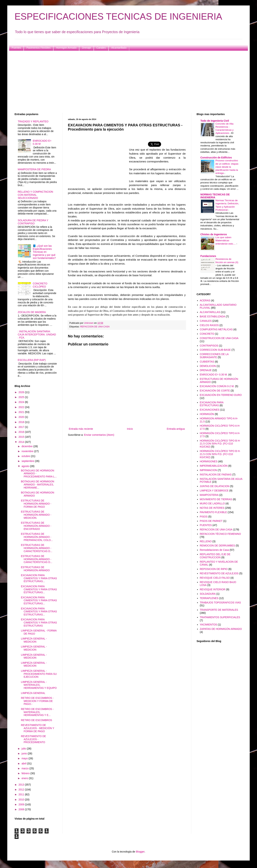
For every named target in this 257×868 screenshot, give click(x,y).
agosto (26, 466)
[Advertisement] (124, 82)
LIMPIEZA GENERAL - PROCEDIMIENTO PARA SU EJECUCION (39, 674)
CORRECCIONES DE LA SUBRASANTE (214, 356)
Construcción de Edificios (216, 158)
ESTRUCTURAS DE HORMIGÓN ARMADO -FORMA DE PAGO (36, 504)
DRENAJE (206, 370)
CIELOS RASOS (209, 325)
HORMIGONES (209, 461)
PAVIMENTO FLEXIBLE (213, 512)
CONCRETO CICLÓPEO (40, 285)
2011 (22, 794)
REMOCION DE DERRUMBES (218, 546)
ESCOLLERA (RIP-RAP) (32, 360)
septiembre (28, 461)
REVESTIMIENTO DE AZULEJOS (219, 573)
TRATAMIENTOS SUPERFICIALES (220, 617)
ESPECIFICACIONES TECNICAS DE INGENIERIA (118, 17)
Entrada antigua (176, 429)
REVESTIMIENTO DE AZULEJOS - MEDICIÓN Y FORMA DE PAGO (38, 728)
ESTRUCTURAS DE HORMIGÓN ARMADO (35, 569)
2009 (22, 804)
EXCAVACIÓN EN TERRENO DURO (221, 395)
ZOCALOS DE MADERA (32, 312)
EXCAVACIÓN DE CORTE (215, 391)
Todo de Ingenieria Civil (215, 121)
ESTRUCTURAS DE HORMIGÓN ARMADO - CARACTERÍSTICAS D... (37, 548)
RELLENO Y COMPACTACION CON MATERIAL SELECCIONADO (35, 195)
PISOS (204, 517)
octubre (26, 456)
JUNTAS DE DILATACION (215, 486)
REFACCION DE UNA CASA (95, 327)
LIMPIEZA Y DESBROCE (214, 491)
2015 (22, 437)
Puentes (16, 48)
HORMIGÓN (207, 414)
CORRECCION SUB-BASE (215, 350)
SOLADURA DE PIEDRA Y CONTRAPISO (33, 222)
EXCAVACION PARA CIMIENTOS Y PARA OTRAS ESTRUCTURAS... (39, 578)
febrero (26, 773)
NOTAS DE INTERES (212, 508)
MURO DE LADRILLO (212, 503)
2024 (22, 402)
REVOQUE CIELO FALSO (215, 578)
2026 (22, 392)
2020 (22, 417)
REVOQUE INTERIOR (213, 589)
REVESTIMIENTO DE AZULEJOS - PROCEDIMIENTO (33, 739)
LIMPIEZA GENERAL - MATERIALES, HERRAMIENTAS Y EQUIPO (39, 685)
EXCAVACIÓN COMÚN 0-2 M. (217, 386)
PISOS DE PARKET (211, 521)
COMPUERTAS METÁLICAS (216, 329)
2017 (22, 427)
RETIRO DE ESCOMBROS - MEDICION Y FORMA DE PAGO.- (37, 701)
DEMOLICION (208, 366)
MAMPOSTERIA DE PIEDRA (34, 169)
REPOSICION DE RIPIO (214, 569)
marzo (25, 768)
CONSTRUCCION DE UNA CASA (219, 338)
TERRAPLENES (209, 598)
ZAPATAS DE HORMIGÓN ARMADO (221, 629)
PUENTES (206, 525)
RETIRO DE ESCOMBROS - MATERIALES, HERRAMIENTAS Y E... (37, 712)
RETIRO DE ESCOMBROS (36, 720)
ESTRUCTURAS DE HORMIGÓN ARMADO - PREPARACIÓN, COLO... (37, 537)
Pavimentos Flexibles (38, 48)
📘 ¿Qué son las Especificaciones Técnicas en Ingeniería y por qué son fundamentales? (44, 252)
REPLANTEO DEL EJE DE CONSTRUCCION (215, 556)
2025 (22, 397)
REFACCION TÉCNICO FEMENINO (220, 534)
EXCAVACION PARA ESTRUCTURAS (212, 404)
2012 (22, 790)
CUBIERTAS (207, 362)
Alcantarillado (119, 48)
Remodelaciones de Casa (214, 550)
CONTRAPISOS (209, 346)
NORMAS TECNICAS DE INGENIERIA (215, 196)
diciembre (27, 446)
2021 (22, 412)
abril (24, 763)
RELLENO (206, 541)
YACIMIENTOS (208, 625)
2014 (22, 442)
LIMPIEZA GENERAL (33, 693)
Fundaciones (208, 256)
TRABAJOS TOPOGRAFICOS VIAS (220, 603)
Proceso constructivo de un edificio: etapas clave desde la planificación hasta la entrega (227, 167)
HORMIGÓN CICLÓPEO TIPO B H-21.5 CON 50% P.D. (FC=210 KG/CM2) (220, 444)
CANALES (206, 321)
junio (24, 753)
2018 (22, 422)
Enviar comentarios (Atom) (99, 435)
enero (25, 778)
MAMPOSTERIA (209, 495)
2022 (22, 407)
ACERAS (205, 300)
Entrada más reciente (81, 429)
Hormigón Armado (66, 48)
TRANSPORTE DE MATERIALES (219, 610)
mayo (25, 758)
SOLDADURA (208, 594)
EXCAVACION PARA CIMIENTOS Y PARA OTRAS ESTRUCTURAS (39, 623)
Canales (101, 48)
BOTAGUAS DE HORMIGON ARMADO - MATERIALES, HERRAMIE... (38, 485)
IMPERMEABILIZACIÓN (214, 466)
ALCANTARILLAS (210, 312)
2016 (22, 432)
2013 (22, 785)
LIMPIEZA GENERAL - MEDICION (34, 640)
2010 (22, 800)
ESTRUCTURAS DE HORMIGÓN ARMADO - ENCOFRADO (36, 526)
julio (24, 749)
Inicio (130, 429)
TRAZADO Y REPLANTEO (33, 121)
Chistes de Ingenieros (214, 234)
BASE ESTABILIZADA (212, 316)
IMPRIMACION (208, 470)
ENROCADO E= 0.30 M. (214, 375)
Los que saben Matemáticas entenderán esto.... (226, 241)
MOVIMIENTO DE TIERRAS (216, 499)
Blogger (140, 852)
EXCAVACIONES (210, 410)
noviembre (28, 451)
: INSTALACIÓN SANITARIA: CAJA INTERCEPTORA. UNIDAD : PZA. (37, 334)
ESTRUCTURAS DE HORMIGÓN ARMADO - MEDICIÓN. (36, 515)
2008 (22, 809)
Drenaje (86, 48)
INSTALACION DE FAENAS (216, 475)
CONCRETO (207, 334)
